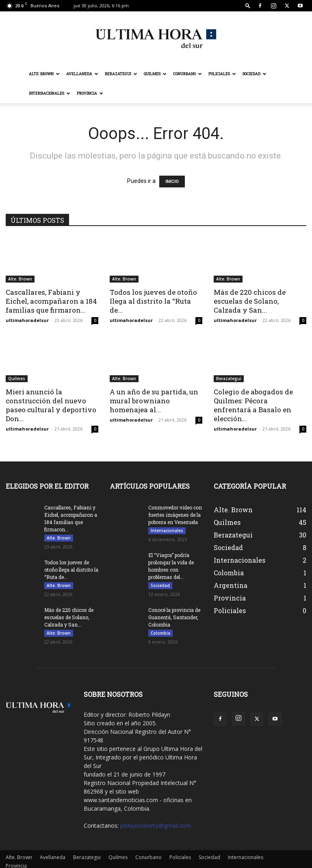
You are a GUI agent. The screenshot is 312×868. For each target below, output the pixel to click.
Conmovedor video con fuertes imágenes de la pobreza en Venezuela (175, 515)
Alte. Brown (44, 74)
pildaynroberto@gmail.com (156, 826)
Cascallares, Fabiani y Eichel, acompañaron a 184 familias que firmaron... (51, 301)
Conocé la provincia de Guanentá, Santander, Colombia (174, 617)
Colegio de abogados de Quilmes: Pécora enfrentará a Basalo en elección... (253, 405)
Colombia (160, 633)
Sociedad (255, 74)
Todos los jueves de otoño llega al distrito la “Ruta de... (153, 301)
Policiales (222, 74)
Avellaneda (82, 74)
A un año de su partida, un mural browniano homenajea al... (154, 401)
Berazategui (121, 74)
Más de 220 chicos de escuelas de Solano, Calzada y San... (250, 301)
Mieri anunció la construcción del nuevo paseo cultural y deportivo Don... (51, 405)
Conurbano (187, 74)
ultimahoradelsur (27, 320)
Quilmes (155, 74)
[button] (248, 5)
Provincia (90, 93)
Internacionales (50, 93)
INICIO (172, 182)
